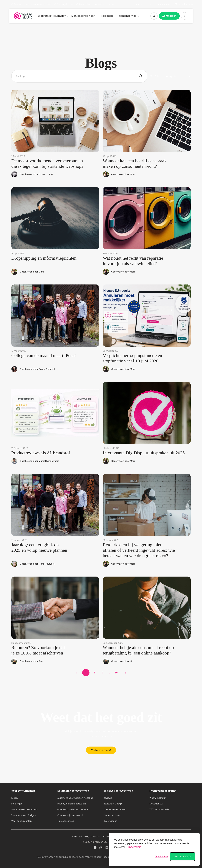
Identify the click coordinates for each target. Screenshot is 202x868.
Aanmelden (169, 16)
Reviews (108, 798)
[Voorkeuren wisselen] (162, 857)
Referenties (164, 4)
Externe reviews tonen (115, 809)
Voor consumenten (22, 821)
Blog (87, 836)
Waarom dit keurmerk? (53, 16)
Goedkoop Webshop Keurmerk (74, 809)
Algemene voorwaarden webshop (75, 798)
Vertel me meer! (101, 750)
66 (116, 673)
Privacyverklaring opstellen (72, 804)
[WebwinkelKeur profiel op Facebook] (95, 847)
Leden (15, 798)
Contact (150, 4)
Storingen (108, 836)
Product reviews (112, 815)
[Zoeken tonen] (154, 16)
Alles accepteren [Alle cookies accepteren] (182, 857)
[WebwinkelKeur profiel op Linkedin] (107, 847)
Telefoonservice (66, 821)
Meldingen (17, 804)
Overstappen (110, 821)
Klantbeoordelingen (85, 16)
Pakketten (108, 16)
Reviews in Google (113, 804)
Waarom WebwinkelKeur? (25, 809)
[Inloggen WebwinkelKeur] (185, 16)
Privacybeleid (134, 847)
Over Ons (138, 4)
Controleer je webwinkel (70, 815)
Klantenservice (129, 16)
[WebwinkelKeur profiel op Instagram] (101, 847)
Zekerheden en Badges (23, 815)
